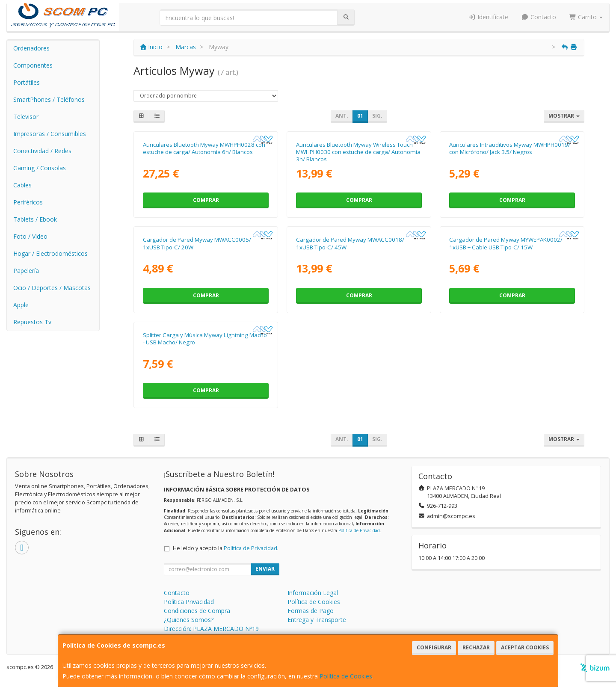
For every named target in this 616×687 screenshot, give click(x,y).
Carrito (586, 17)
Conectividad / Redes (42, 151)
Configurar (434, 647)
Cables (22, 185)
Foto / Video (30, 236)
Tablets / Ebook (35, 219)
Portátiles (27, 82)
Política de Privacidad (359, 530)
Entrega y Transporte (317, 620)
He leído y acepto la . (226, 548)
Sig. (377, 116)
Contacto (539, 17)
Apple (21, 305)
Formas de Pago (311, 611)
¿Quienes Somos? (189, 620)
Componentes (33, 65)
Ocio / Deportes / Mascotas (52, 288)
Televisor (26, 117)
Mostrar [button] (564, 116)
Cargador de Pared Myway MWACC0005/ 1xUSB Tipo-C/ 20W (197, 243)
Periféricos (28, 202)
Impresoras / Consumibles (50, 134)
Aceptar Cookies (525, 647)
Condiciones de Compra (197, 611)
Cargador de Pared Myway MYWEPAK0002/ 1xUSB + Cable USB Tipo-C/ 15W (506, 243)
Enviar (265, 569)
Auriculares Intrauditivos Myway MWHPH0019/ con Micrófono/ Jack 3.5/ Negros (510, 148)
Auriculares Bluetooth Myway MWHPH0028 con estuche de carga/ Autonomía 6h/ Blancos (204, 148)
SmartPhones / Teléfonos (49, 99)
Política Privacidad (189, 602)
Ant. (342, 116)
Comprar (206, 200)
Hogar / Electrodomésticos (50, 253)
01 (360, 116)
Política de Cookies (346, 676)
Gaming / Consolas (40, 168)
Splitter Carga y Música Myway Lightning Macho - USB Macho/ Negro (205, 339)
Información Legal (313, 593)
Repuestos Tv (32, 322)
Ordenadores (31, 48)
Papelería (26, 271)
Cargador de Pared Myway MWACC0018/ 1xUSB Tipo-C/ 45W (350, 243)
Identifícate (489, 17)
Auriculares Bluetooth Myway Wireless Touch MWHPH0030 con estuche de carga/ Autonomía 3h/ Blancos (358, 152)
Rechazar (476, 647)
